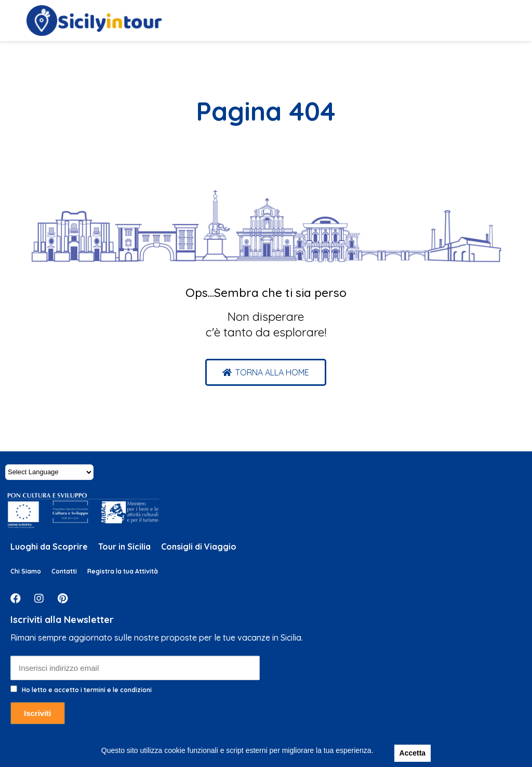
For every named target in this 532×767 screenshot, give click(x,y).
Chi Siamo (26, 571)
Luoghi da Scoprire (49, 547)
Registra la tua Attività (123, 571)
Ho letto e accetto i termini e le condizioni (87, 690)
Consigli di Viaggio (199, 547)
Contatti (64, 571)
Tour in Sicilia (124, 547)
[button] (266, 372)
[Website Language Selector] (49, 472)
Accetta (413, 753)
